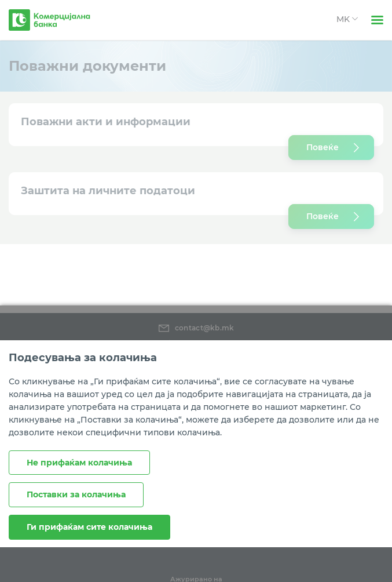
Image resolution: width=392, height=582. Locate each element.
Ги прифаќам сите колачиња (89, 527)
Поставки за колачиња (76, 494)
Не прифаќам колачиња (79, 463)
